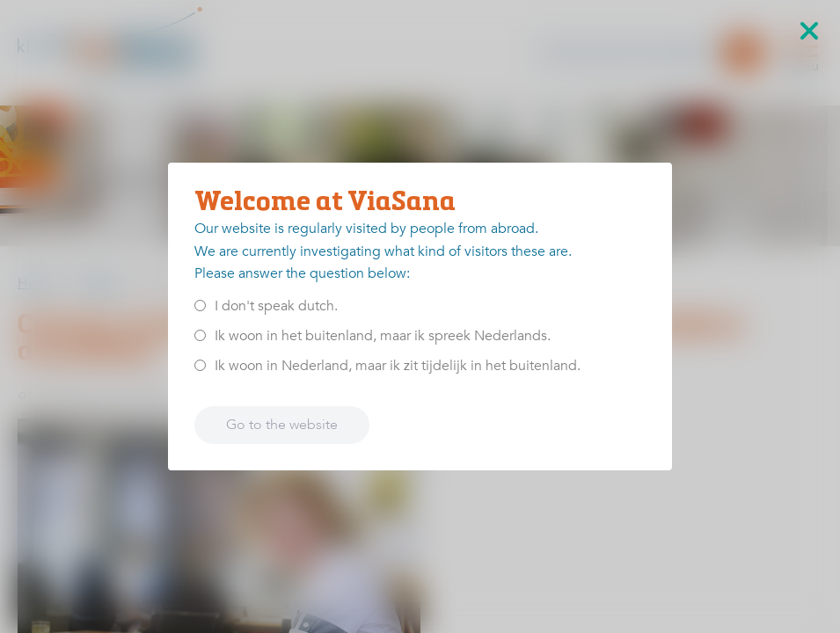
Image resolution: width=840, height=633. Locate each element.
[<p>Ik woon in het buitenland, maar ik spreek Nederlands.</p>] (200, 335)
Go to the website (282, 425)
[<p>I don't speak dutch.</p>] (200, 306)
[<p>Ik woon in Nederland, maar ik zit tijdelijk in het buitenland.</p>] (200, 365)
